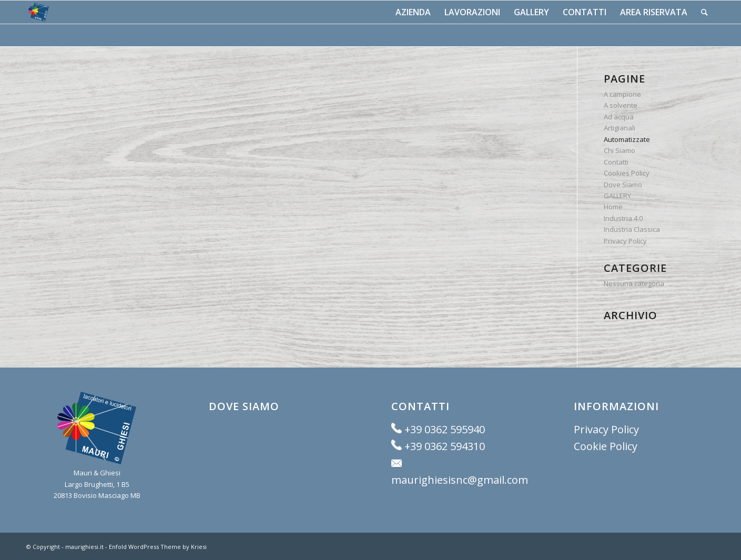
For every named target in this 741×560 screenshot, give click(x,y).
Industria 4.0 (623, 218)
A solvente (621, 105)
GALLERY (617, 196)
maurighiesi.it (84, 547)
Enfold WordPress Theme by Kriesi (158, 547)
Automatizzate (627, 139)
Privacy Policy (625, 241)
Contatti (616, 162)
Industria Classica (632, 229)
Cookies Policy (627, 173)
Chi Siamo (620, 150)
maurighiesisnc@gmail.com (460, 480)
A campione (622, 94)
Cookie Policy (606, 446)
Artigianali (620, 128)
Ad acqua (619, 117)
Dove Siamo (623, 185)
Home (613, 207)
